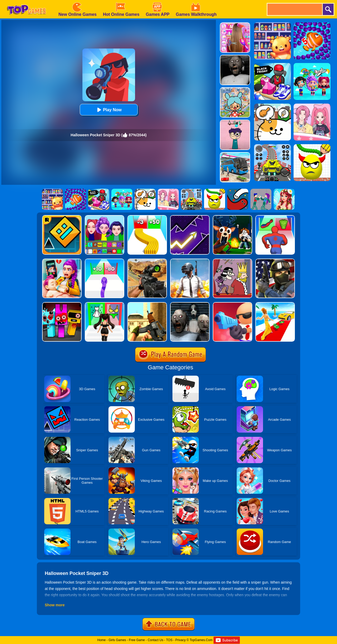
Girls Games (117, 640)
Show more (55, 605)
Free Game (137, 640)
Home (101, 640)
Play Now (109, 110)
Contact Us (155, 640)
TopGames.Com (201, 640)
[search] (294, 9)
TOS (169, 640)
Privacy (180, 640)
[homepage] (26, 2)
